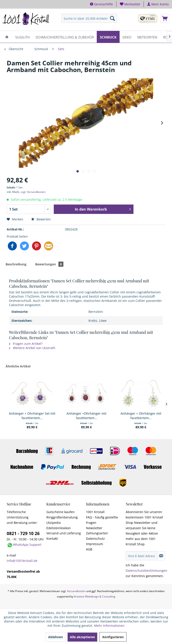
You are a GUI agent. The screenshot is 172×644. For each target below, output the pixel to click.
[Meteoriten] (147, 37)
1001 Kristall (95, 512)
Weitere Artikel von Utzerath (32, 348)
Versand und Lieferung (64, 533)
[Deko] (127, 37)
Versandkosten (76, 591)
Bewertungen (49, 264)
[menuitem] (130, 4)
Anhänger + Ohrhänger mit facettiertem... (141, 416)
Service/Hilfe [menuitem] (101, 4)
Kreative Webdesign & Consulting (95, 596)
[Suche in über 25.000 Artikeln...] (89, 18)
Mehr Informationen (109, 626)
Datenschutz (95, 538)
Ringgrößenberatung (62, 517)
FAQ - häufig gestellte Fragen (102, 520)
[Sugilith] (23, 37)
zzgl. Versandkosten (33, 192)
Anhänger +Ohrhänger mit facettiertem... (86, 416)
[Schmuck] (108, 37)
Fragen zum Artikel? (26, 344)
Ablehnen (56, 637)
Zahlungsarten (97, 533)
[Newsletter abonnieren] (161, 556)
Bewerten (41, 219)
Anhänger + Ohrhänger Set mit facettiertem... (32, 416)
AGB (89, 549)
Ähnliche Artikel (18, 366)
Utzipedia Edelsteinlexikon (59, 525)
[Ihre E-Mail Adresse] (142, 556)
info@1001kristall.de (22, 561)
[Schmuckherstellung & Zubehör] (65, 37)
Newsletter (94, 528)
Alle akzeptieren (82, 637)
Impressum (95, 544)
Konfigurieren (113, 637)
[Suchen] (112, 18)
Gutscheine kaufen (60, 512)
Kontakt (52, 538)
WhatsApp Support (27, 545)
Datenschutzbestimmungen (146, 570)
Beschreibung (16, 264)
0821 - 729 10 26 (23, 533)
